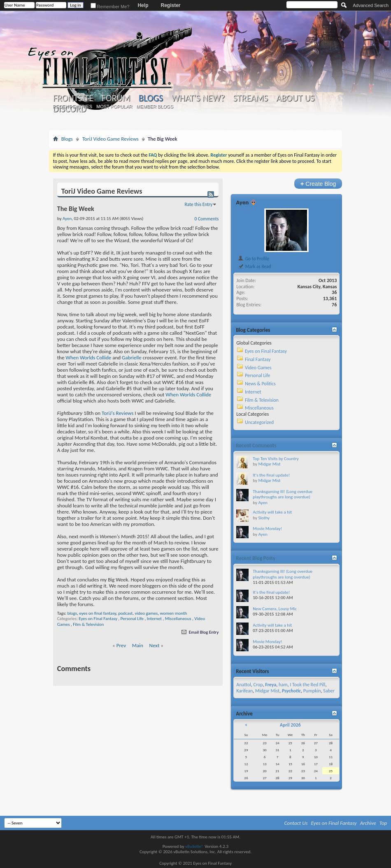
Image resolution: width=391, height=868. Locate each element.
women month (174, 613)
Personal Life (132, 619)
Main (138, 645)
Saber (329, 691)
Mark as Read (254, 266)
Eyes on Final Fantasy (98, 619)
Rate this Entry (199, 204)
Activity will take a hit (272, 512)
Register (170, 5)
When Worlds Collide (88, 358)
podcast (125, 613)
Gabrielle (132, 358)
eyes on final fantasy (98, 613)
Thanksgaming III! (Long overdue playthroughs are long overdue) (283, 494)
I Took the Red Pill (307, 685)
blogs (72, 613)
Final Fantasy (258, 359)
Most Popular (114, 106)
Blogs (151, 98)
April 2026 (290, 725)
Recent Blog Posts (255, 558)
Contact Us (296, 823)
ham (283, 685)
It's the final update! (271, 475)
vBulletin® (194, 846)
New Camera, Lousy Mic (275, 609)
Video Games (258, 368)
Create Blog (318, 184)
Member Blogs (155, 106)
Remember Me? (110, 7)
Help (143, 5)
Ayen (242, 202)
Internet (154, 619)
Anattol (243, 685)
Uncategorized (259, 422)
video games (146, 613)
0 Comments (207, 219)
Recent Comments (256, 446)
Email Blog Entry (199, 632)
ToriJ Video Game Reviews (111, 139)
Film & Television (88, 624)
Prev (121, 645)
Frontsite (73, 98)
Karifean (244, 691)
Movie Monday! (267, 529)
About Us (295, 98)
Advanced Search (371, 5)
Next (155, 645)
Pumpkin (312, 691)
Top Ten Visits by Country (276, 459)
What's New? (198, 98)
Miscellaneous (178, 619)
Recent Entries (72, 106)
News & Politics (260, 384)
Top (383, 823)
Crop (258, 685)
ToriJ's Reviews (118, 413)
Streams (250, 98)
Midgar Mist (269, 464)
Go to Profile (253, 259)
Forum (116, 98)
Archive (368, 823)
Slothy (264, 518)
